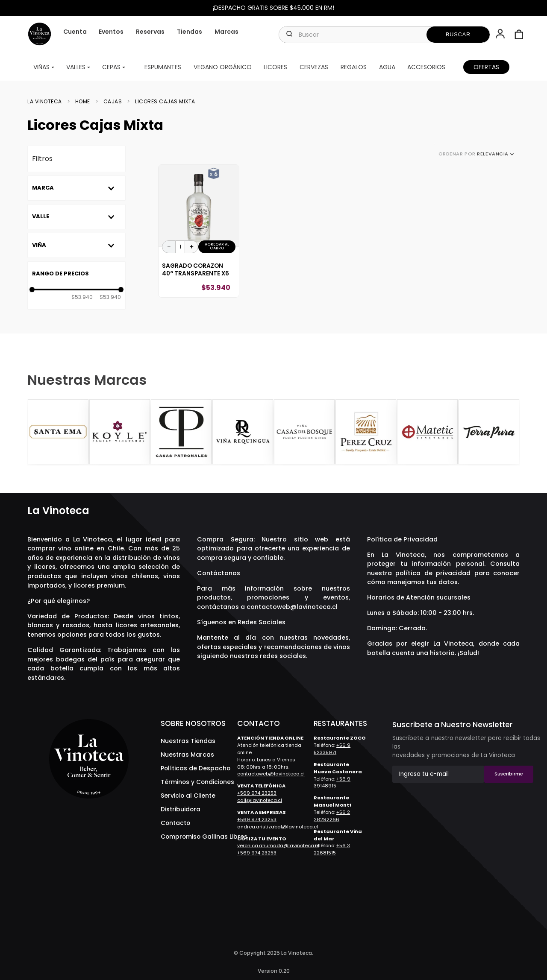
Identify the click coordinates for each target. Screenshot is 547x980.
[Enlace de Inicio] (47, 102)
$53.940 (82, 297)
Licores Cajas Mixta (165, 102)
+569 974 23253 (257, 793)
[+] (191, 247)
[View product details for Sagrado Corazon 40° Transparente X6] (199, 231)
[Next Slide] (512, 433)
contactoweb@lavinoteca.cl (292, 607)
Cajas (113, 102)
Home (83, 102)
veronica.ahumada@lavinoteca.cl (278, 845)
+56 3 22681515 (332, 849)
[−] (169, 247)
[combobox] (384, 35)
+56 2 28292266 (332, 816)
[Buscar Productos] (458, 35)
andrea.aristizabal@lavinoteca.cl (278, 827)
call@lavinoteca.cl (260, 800)
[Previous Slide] (35, 433)
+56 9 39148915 (332, 783)
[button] (501, 35)
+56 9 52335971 (332, 749)
